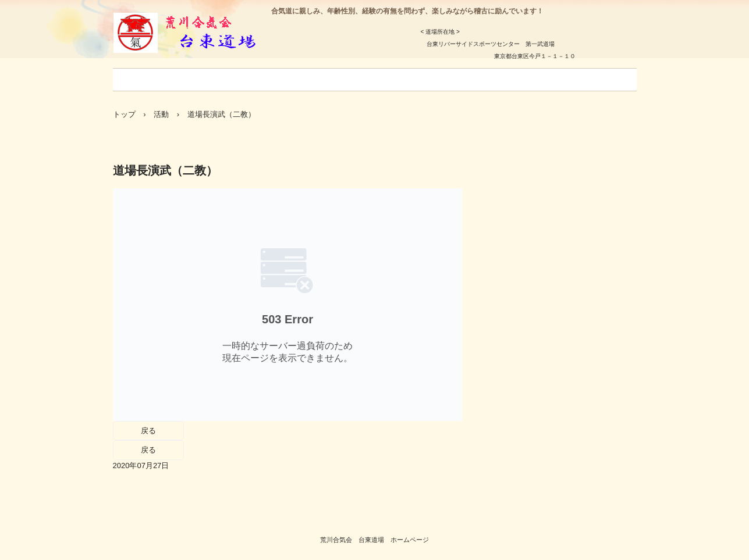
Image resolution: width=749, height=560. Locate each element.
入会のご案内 (211, 80)
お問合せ (532, 80)
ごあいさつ (144, 80)
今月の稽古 (277, 80)
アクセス (406, 80)
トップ (124, 114)
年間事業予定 (343, 80)
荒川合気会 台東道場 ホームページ (374, 540)
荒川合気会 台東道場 (205, 35)
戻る (148, 431)
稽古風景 (588, 80)
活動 (161, 114)
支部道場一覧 (469, 80)
